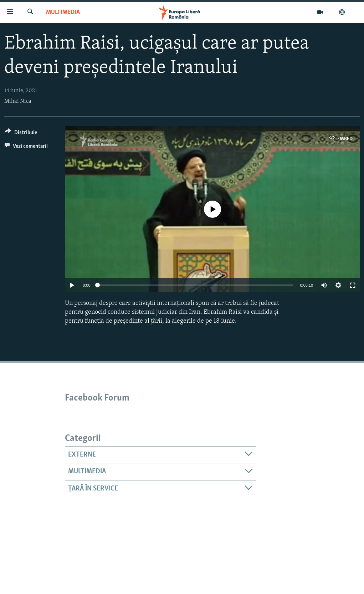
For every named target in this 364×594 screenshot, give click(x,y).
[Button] (21, 134)
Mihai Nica (18, 101)
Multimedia (63, 12)
